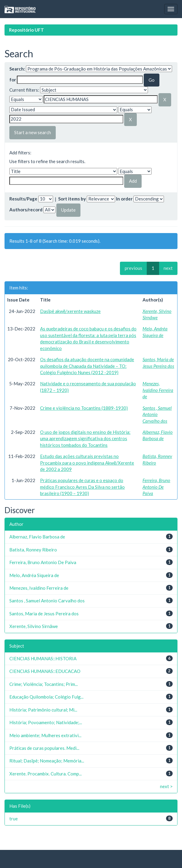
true (14, 819)
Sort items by (72, 199)
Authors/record (26, 210)
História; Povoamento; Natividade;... (46, 722)
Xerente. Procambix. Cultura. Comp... (45, 774)
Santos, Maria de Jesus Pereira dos (44, 614)
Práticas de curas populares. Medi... (44, 748)
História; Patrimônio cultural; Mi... (43, 710)
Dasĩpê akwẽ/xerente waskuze (70, 311)
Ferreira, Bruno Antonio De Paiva (156, 487)
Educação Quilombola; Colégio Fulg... (46, 697)
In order (124, 199)
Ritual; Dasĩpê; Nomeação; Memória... (47, 761)
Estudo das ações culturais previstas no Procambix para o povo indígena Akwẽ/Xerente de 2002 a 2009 (87, 463)
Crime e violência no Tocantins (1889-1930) (84, 408)
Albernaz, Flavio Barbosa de (37, 537)
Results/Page (23, 199)
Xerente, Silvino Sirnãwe (34, 626)
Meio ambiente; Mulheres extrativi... (45, 735)
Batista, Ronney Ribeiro (33, 550)
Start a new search (33, 132)
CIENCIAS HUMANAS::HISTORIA (43, 658)
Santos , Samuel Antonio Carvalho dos (157, 414)
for (13, 80)
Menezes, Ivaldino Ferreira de (158, 390)
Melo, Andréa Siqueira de (34, 575)
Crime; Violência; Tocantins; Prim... (44, 684)
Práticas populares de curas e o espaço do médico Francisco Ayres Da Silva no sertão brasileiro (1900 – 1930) (82, 487)
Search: (17, 69)
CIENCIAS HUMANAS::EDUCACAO (45, 671)
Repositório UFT (27, 30)
